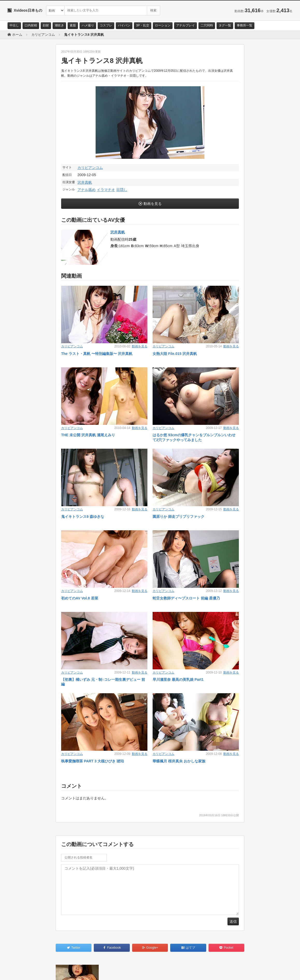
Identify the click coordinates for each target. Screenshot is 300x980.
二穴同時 (207, 25)
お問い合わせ (21, 971)
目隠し (122, 190)
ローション (163, 25)
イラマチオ (106, 190)
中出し (14, 25)
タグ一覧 (225, 25)
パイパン (124, 25)
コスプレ (106, 25)
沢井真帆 (85, 182)
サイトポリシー (46, 971)
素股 (73, 25)
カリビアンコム (90, 168)
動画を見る (153, 204)
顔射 (46, 25)
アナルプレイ (185, 25)
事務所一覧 (245, 25)
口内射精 (31, 25)
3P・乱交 (143, 25)
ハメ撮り (88, 25)
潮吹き (59, 25)
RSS (66, 971)
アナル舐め (87, 190)
